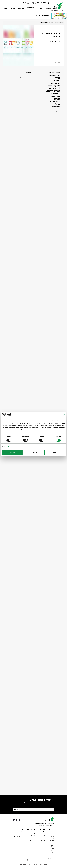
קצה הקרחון (32, 841)
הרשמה (16, 809)
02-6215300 (41, 826)
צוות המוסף (55, 42)
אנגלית (53, 833)
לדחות (55, 452)
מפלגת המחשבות (31, 844)
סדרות (53, 842)
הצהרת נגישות (20, 835)
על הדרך (33, 842)
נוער (54, 838)
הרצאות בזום (52, 852)
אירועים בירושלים (52, 846)
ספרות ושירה (52, 840)
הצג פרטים (7, 447)
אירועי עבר (52, 844)
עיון (54, 831)
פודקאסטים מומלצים (30, 9)
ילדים (53, 849)
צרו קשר (21, 831)
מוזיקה (53, 851)
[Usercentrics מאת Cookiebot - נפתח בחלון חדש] (10, 415)
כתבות (56, 23)
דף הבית (62, 23)
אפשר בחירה (34, 452)
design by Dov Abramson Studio (39, 865)
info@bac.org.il (50, 826)
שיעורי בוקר (52, 835)
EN (23, 3)
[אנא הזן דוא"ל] (37, 809)
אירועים (48, 9)
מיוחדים (21, 9)
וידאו (40, 9)
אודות (22, 833)
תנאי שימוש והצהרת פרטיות (19, 837)
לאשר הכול (12, 452)
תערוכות (12, 9)
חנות (5, 9)
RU (25, 3)
